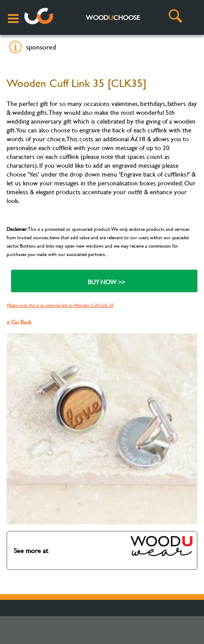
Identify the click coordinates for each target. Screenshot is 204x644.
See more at (104, 546)
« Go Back (19, 322)
